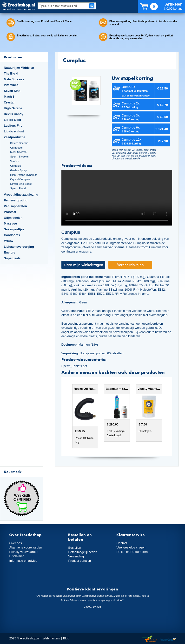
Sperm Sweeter (19, 157)
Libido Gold (12, 120)
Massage (10, 223)
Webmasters (51, 638)
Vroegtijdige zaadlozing (21, 195)
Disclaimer (16, 556)
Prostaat (10, 212)
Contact (122, 543)
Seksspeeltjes (14, 229)
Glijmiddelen (13, 218)
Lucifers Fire (13, 126)
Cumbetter (16, 148)
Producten (13, 57)
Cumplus (15, 166)
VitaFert (15, 161)
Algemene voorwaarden (26, 547)
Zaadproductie (14, 137)
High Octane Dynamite (24, 175)
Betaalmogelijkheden (83, 552)
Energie (10, 252)
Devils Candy (14, 114)
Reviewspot (168, 639)
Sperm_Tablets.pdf (74, 366)
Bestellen (75, 548)
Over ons (15, 543)
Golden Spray (18, 170)
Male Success (14, 79)
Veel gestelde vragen (131, 547)
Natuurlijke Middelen (19, 68)
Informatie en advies (23, 560)
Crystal (9, 102)
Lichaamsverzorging (19, 247)
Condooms (12, 235)
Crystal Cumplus (20, 179)
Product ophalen (79, 561)
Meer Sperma (18, 152)
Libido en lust (14, 131)
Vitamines (11, 85)
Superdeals (12, 258)
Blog (66, 638)
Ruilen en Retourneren (132, 552)
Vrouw (9, 241)
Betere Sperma (19, 143)
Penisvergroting (16, 200)
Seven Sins (12, 91)
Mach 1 (9, 97)
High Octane (13, 108)
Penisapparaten (15, 206)
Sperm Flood (18, 188)
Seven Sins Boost (21, 184)
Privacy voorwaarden (24, 552)
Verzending (76, 556)
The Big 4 (11, 73)
